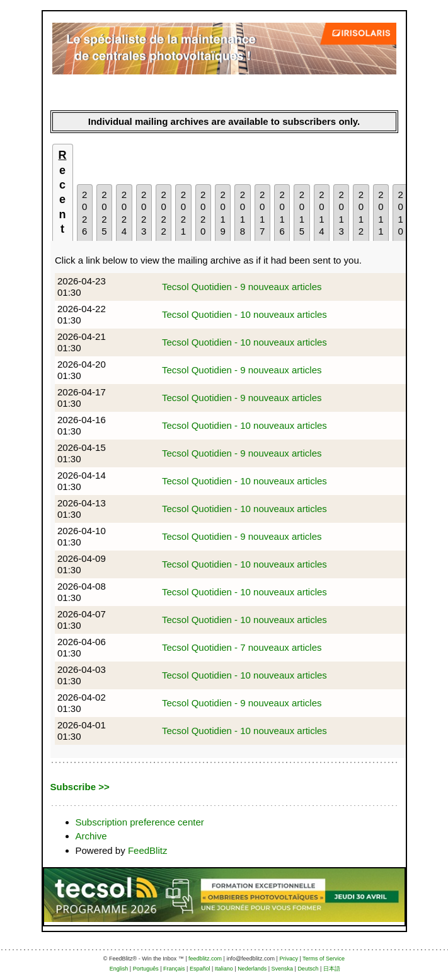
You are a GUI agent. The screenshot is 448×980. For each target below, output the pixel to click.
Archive (91, 836)
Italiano (224, 969)
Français (174, 969)
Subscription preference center (140, 822)
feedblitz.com (205, 959)
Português (146, 969)
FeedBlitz (148, 850)
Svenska (283, 969)
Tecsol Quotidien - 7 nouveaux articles (242, 647)
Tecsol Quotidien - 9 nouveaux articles (242, 287)
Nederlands (252, 969)
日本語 (332, 969)
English (119, 969)
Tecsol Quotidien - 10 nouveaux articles (244, 314)
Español (200, 969)
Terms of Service (324, 959)
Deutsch (308, 969)
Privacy (289, 959)
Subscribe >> (80, 787)
